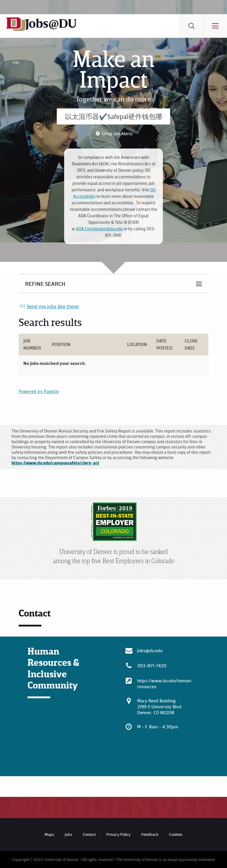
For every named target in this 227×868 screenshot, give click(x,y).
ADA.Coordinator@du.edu (99, 229)
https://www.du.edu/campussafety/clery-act (55, 463)
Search (192, 26)
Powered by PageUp (39, 391)
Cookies (176, 834)
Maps (49, 834)
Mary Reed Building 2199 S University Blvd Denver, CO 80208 (159, 707)
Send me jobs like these (53, 306)
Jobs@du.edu (150, 650)
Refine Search (45, 283)
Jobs (68, 834)
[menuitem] (192, 26)
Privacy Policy (119, 834)
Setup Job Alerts (117, 133)
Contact (89, 834)
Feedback (150, 834)
